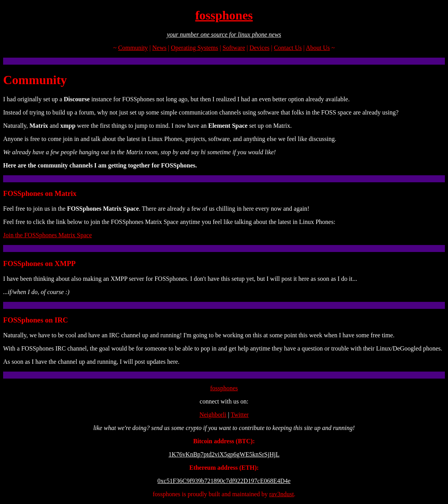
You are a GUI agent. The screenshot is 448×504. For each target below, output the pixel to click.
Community (133, 48)
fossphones (224, 15)
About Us (318, 48)
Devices (260, 48)
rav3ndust (281, 494)
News (159, 48)
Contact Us (288, 48)
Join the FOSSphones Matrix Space (48, 235)
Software (234, 48)
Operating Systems (194, 48)
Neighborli (213, 415)
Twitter (240, 415)
